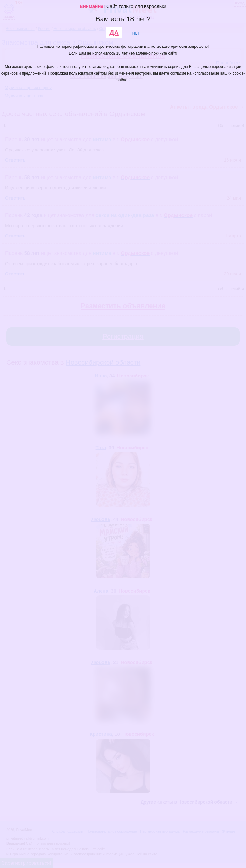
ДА (114, 33)
